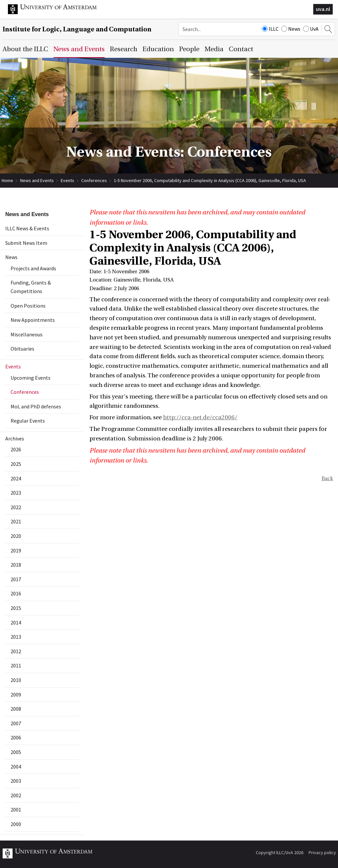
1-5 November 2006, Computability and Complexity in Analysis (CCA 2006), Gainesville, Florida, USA (210, 180)
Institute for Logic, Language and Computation (77, 29)
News (291, 29)
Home (7, 180)
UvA (311, 29)
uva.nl (323, 9)
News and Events (37, 180)
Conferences (94, 180)
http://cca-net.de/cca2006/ (200, 417)
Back (327, 478)
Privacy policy (322, 852)
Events (68, 180)
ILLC (270, 29)
